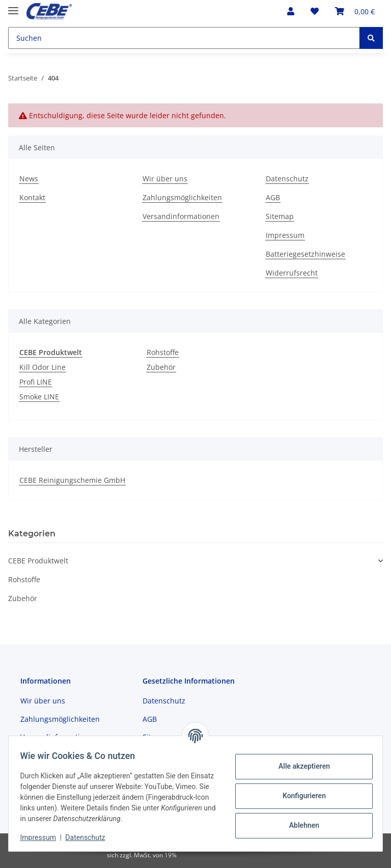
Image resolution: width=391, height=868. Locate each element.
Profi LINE (36, 382)
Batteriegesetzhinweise (305, 254)
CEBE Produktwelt (38, 561)
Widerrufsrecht (292, 273)
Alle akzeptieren (299, 766)
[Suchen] (184, 38)
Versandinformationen (181, 216)
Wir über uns (165, 179)
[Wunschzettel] (315, 11)
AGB (273, 197)
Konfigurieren (299, 796)
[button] (291, 11)
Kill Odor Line (43, 367)
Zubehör (161, 367)
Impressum (285, 235)
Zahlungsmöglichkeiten (182, 197)
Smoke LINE (39, 397)
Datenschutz (287, 179)
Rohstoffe (163, 352)
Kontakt (32, 197)
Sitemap (280, 216)
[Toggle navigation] (13, 6)
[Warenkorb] (355, 11)
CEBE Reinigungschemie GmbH (72, 480)
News (29, 179)
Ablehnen (299, 825)
